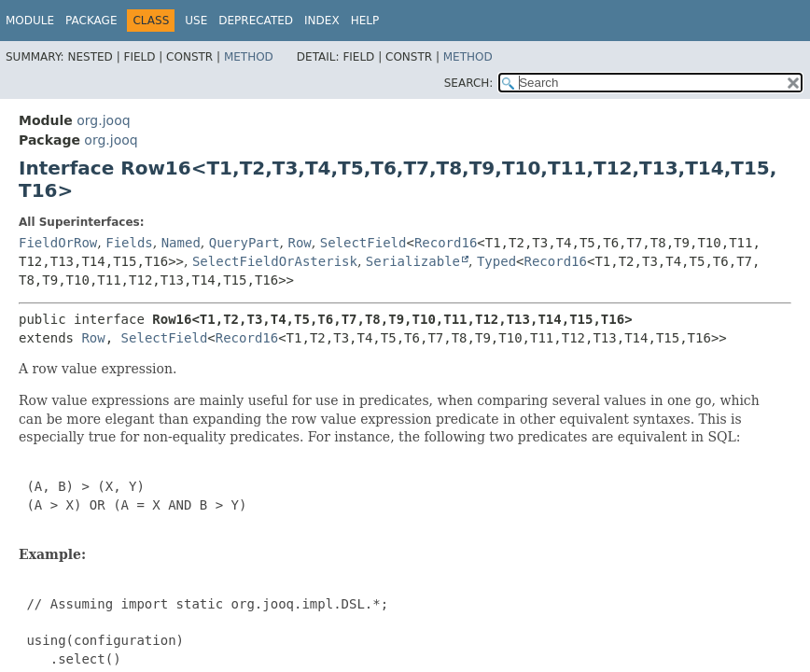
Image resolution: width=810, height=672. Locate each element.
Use (196, 21)
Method (249, 57)
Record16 (446, 243)
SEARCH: (469, 83)
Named (181, 243)
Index (322, 21)
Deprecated (256, 21)
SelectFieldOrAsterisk (275, 261)
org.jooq (103, 120)
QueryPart (244, 243)
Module (30, 21)
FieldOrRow (58, 243)
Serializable (413, 261)
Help (365, 21)
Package (91, 21)
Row (300, 243)
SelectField (363, 243)
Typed (496, 261)
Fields (129, 243)
